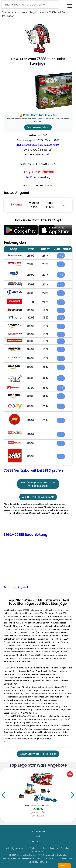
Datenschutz (38, 842)
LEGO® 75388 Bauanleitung (26, 535)
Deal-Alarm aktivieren (38, 127)
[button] (72, 795)
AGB (38, 836)
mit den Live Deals (38, 486)
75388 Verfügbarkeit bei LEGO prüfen (33, 470)
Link (64, 205)
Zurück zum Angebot (16, 587)
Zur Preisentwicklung (38, 177)
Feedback (64, 866)
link (61, 256)
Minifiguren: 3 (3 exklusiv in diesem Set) (38, 145)
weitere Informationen (39, 186)
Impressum (38, 831)
